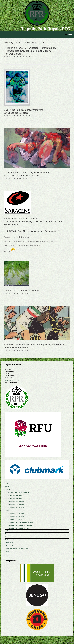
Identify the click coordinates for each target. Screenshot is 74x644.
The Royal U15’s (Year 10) (16, 498)
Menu (69, 34)
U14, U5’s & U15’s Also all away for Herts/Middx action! (31, 231)
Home (7, 484)
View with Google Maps (13, 380)
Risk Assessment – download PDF (17, 549)
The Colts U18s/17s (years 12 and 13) (20, 493)
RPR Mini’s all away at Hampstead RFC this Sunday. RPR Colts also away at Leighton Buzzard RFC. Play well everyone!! (30, 51)
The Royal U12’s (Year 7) (15, 507)
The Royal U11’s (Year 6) (15, 513)
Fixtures (8, 552)
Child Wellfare (11, 543)
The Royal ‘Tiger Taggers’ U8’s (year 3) (20, 522)
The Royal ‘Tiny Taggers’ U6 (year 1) (19, 528)
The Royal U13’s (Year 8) (15, 504)
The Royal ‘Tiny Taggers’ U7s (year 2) (20, 525)
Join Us (7, 534)
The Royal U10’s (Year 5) (15, 516)
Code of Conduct (12, 546)
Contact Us (9, 537)
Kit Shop (8, 531)
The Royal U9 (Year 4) (15, 519)
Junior (8, 490)
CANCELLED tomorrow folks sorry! (21, 291)
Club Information (10, 540)
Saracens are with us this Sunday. (37, 222)
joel (29, 56)
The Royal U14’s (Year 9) (15, 501)
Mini (8, 510)
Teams (7, 487)
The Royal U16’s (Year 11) (16, 495)
